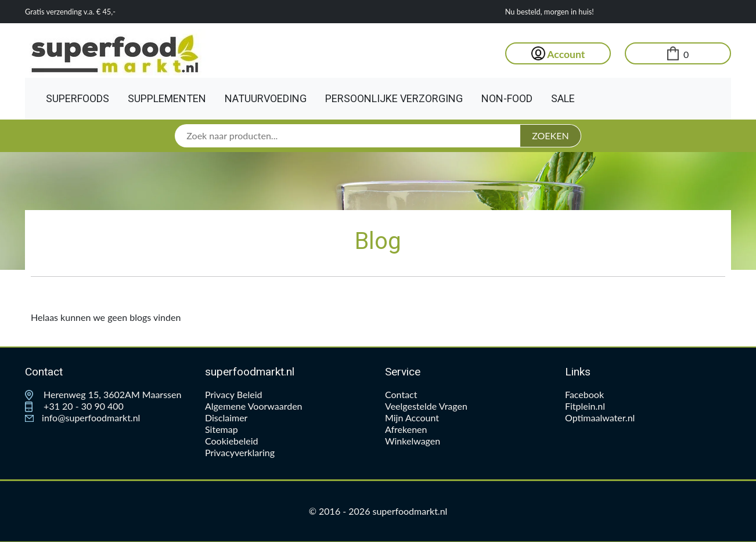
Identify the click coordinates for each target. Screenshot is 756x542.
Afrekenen (406, 429)
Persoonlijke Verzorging (394, 98)
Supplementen (167, 98)
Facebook (584, 394)
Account (558, 54)
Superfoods (78, 98)
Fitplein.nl (585, 406)
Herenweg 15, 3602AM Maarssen (103, 394)
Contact (401, 394)
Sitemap (222, 429)
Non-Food (507, 98)
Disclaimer (226, 418)
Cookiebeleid (232, 441)
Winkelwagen (413, 441)
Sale (563, 98)
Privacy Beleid (233, 394)
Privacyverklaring (240, 452)
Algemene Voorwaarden (254, 406)
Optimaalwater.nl (600, 418)
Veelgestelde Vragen (426, 406)
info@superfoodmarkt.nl (82, 418)
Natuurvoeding (266, 98)
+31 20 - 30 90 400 (74, 406)
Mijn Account (412, 418)
